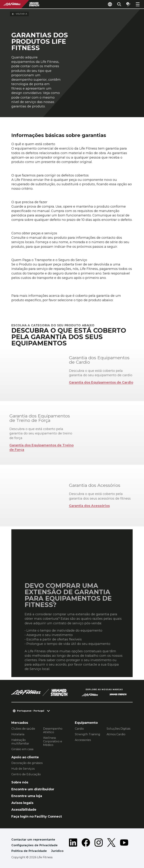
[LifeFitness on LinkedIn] (73, 846)
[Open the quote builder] (128, 4)
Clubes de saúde (23, 729)
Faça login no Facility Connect (37, 817)
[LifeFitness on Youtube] (124, 846)
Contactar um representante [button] (33, 840)
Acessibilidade (24, 810)
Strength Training (88, 734)
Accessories (83, 740)
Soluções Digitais (118, 729)
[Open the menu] (138, 4)
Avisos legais (22, 803)
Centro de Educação (26, 774)
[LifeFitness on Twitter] (111, 846)
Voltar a (19, 14)
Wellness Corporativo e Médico (53, 741)
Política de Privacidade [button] (29, 851)
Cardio (79, 729)
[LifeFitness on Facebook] (86, 846)
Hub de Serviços (23, 769)
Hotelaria (18, 734)
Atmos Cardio (116, 734)
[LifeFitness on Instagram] (99, 846)
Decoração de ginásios (27, 763)
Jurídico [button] (57, 851)
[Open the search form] (119, 4)
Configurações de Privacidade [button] (34, 845)
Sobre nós (20, 782)
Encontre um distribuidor (33, 789)
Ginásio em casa (22, 749)
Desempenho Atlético (53, 730)
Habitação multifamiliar (20, 742)
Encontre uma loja (27, 796)
